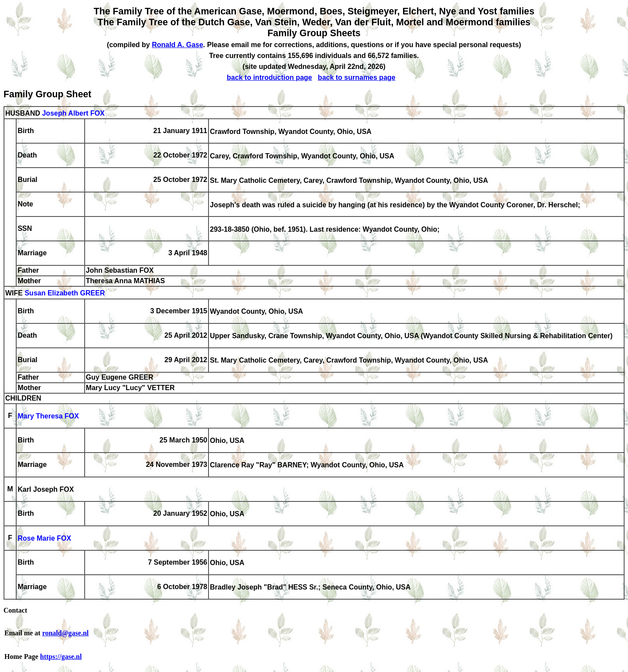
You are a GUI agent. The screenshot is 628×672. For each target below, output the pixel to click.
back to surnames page (357, 77)
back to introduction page (270, 77)
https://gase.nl (61, 657)
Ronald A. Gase (177, 45)
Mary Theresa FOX (48, 417)
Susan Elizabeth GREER (65, 293)
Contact (15, 610)
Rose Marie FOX (44, 539)
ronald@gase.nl (66, 633)
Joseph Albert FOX (73, 113)
